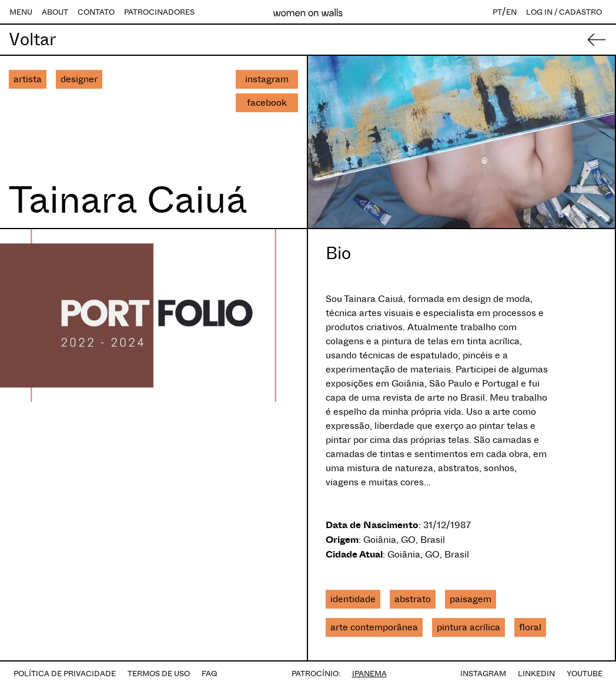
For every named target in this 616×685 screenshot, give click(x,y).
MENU (21, 12)
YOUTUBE (585, 674)
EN (511, 12)
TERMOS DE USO (159, 674)
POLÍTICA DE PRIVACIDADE (65, 674)
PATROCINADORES (159, 12)
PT (497, 12)
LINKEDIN (536, 674)
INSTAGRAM (483, 674)
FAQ (210, 674)
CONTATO (96, 12)
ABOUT (55, 12)
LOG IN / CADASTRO (564, 12)
